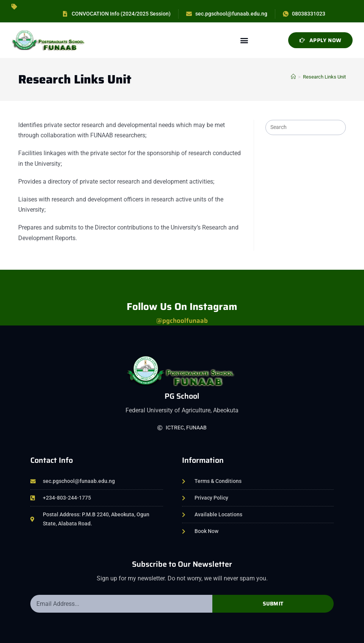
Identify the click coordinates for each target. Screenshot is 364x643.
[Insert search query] (306, 127)
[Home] (293, 77)
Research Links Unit (324, 77)
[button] (244, 40)
